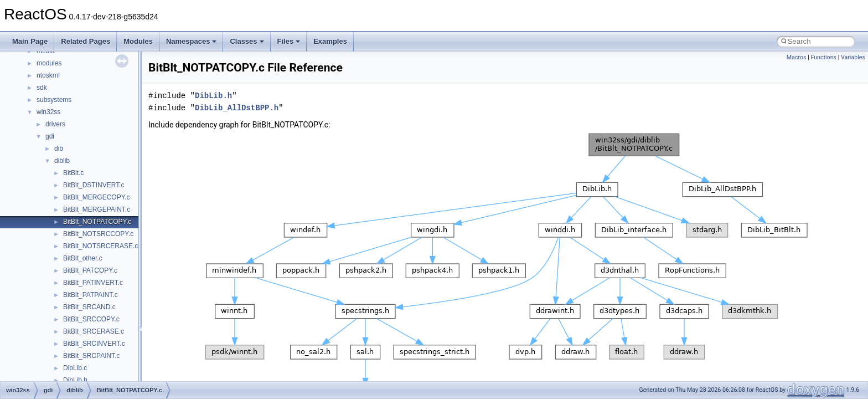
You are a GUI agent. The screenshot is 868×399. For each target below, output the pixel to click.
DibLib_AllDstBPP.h (237, 108)
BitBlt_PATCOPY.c (90, 270)
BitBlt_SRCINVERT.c (94, 344)
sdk (42, 88)
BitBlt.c (73, 173)
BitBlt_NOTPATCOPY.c (97, 222)
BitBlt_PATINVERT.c (93, 283)
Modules (138, 41)
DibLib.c (75, 368)
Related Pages (86, 41)
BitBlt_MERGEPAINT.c (97, 209)
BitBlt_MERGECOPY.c (96, 197)
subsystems (54, 100)
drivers (55, 124)
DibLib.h (75, 380)
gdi (50, 136)
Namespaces (192, 41)
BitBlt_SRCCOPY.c (91, 319)
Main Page (30, 41)
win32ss (48, 112)
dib (59, 149)
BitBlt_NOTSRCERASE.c (100, 246)
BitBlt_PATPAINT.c (91, 295)
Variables (853, 57)
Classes (247, 41)
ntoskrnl (48, 75)
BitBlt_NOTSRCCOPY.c (98, 234)
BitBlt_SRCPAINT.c (91, 356)
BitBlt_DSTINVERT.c (94, 185)
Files (289, 41)
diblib (62, 161)
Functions (823, 57)
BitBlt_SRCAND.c (89, 307)
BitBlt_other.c (83, 258)
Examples (330, 41)
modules (49, 63)
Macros (797, 57)
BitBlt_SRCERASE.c (94, 331)
